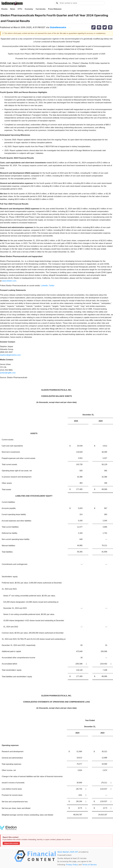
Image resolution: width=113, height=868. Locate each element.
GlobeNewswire (58, 27)
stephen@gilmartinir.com (10, 355)
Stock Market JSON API (68, 852)
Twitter (52, 286)
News (13, 9)
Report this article (11, 843)
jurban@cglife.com (8, 373)
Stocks (4, 9)
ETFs (20, 9)
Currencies (41, 9)
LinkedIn (44, 286)
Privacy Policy (72, 865)
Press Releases (55, 9)
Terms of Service (89, 865)
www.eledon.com (9, 281)
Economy (29, 9)
